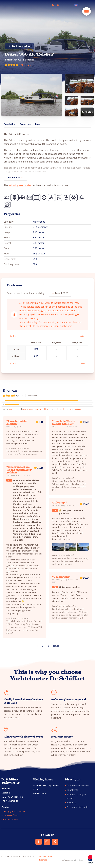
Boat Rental (72, 790)
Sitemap (43, 860)
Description (9, 124)
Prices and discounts (76, 807)
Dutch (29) (64, 409)
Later (83, 336)
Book (38, 124)
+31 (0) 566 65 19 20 (14, 811)
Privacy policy (46, 857)
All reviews (26, 65)
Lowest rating (28, 409)
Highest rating (15, 409)
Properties (25, 124)
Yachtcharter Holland (77, 785)
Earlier (13, 336)
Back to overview (19, 46)
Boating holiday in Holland (75, 796)
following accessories (20, 185)
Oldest (46, 409)
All (57, 409)
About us (70, 803)
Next (56, 646)
